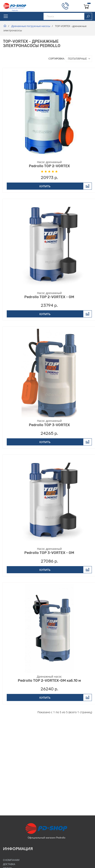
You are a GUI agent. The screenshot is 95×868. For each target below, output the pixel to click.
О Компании (11, 860)
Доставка (9, 864)
